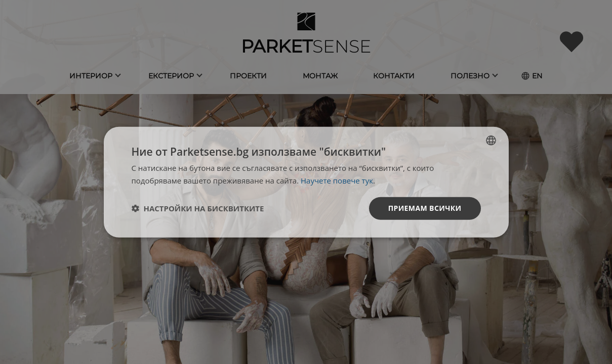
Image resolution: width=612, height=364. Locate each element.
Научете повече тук (337, 180)
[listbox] (491, 141)
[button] (198, 208)
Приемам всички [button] (425, 208)
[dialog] (306, 182)
